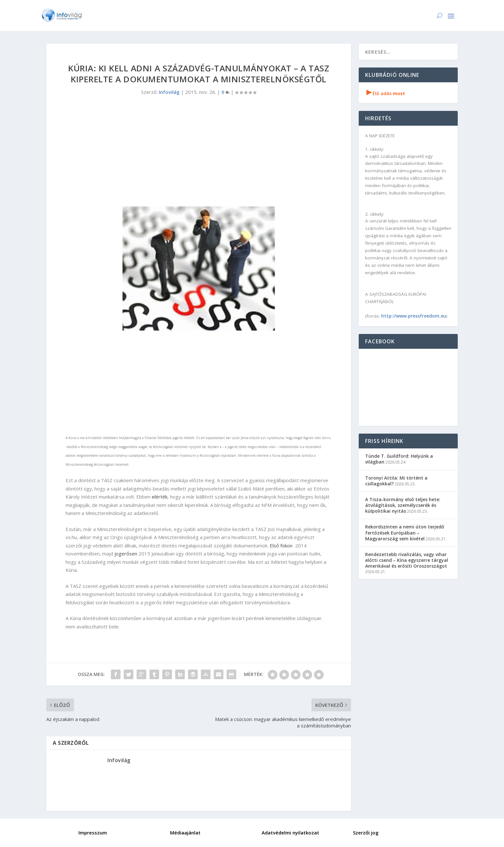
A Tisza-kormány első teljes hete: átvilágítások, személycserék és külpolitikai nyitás (403, 505)
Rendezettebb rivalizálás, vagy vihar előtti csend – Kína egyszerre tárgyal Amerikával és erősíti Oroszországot (407, 560)
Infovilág (169, 92)
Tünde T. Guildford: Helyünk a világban (399, 459)
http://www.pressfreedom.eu (414, 316)
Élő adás (386, 93)
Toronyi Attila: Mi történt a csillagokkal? (396, 481)
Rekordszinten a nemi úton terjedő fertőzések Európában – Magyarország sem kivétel (405, 532)
